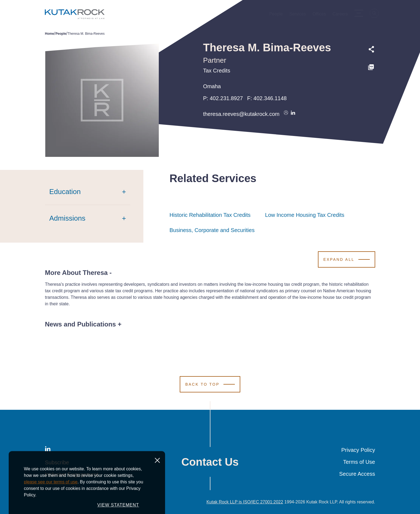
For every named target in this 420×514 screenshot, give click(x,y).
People (61, 34)
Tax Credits (217, 71)
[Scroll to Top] (210, 384)
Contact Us (210, 462)
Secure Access (357, 474)
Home (50, 34)
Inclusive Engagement (72, 474)
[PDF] (371, 67)
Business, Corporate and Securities (212, 230)
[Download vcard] (286, 114)
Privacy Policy (358, 450)
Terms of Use (359, 462)
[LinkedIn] (48, 450)
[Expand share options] (371, 49)
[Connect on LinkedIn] (293, 114)
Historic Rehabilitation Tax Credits (210, 215)
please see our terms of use (51, 506)
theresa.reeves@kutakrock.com (241, 114)
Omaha (212, 86)
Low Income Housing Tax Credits (305, 215)
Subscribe (57, 462)
